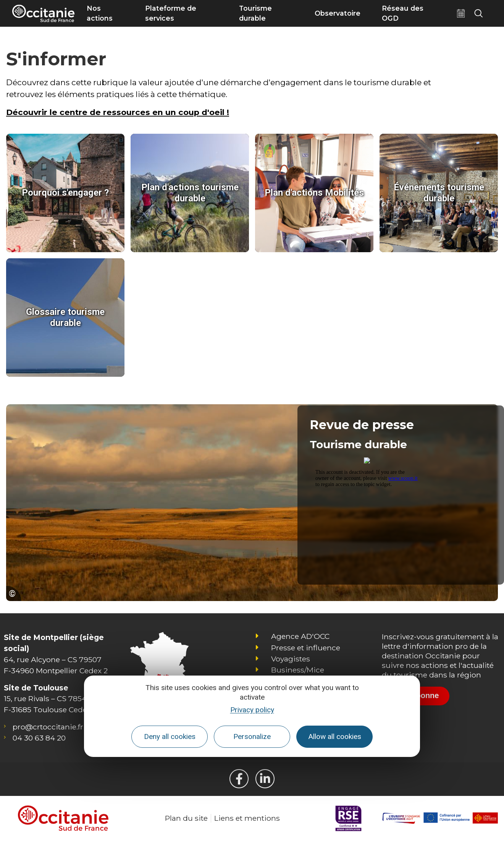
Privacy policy (252, 710)
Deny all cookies (170, 736)
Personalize (252, 736)
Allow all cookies (335, 736)
